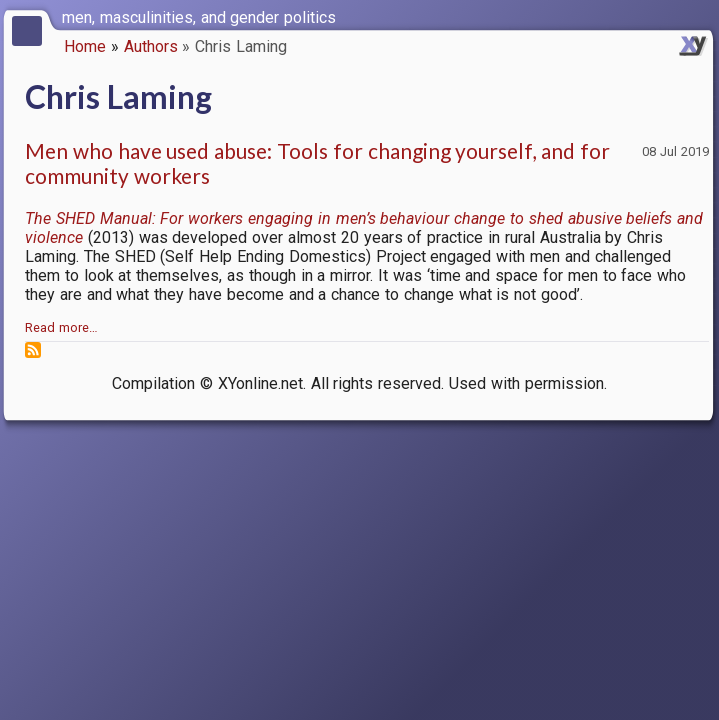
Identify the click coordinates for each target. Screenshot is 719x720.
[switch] (699, 16)
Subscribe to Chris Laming (33, 350)
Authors (151, 46)
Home (85, 46)
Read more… (61, 327)
